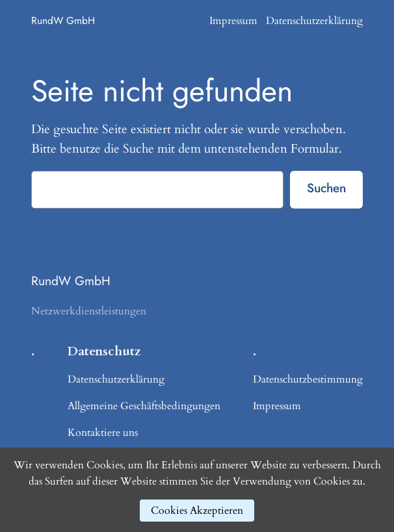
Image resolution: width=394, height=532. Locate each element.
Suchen (326, 188)
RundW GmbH (63, 20)
